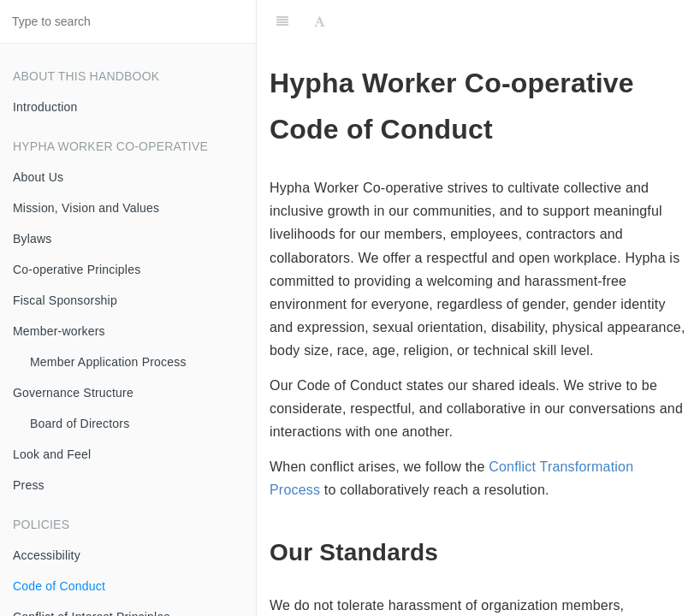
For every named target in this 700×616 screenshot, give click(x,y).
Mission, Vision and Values (86, 208)
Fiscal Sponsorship (65, 300)
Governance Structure (73, 393)
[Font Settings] (320, 21)
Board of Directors (80, 423)
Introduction (45, 107)
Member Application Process (108, 362)
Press (29, 485)
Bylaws (33, 239)
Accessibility (47, 555)
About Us (38, 177)
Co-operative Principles (77, 269)
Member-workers (59, 331)
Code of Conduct (59, 586)
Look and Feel (52, 454)
